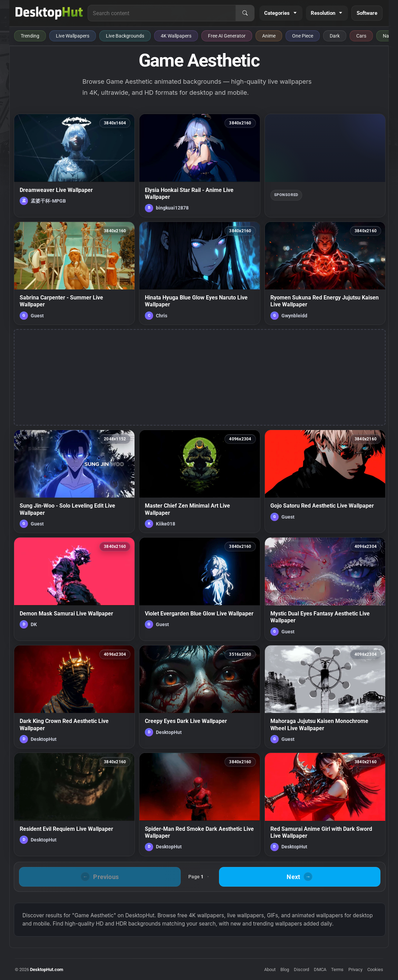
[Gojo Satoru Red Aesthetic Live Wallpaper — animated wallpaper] (325, 481)
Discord (301, 969)
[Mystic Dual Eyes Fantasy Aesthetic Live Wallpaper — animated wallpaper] (325, 589)
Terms (337, 969)
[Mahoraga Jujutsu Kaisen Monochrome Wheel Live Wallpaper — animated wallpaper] (325, 697)
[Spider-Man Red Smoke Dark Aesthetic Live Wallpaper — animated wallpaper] (200, 804)
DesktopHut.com (47, 969)
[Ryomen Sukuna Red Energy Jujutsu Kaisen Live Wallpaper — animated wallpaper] (325, 273)
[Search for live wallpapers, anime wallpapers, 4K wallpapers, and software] (162, 13)
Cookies (375, 969)
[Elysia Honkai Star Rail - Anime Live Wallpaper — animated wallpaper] (200, 165)
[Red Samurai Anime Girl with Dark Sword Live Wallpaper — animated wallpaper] (325, 804)
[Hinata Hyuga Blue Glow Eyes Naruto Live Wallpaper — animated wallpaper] (200, 273)
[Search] (245, 13)
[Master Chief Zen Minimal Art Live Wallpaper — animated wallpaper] (200, 481)
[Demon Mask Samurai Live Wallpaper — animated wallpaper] (74, 589)
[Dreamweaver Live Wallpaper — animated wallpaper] (74, 165)
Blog (285, 969)
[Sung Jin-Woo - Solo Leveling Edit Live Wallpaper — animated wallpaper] (74, 481)
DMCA (320, 969)
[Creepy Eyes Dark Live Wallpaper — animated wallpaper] (200, 697)
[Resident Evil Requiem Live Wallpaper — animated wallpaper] (74, 804)
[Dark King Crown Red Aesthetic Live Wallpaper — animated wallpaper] (74, 697)
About (270, 969)
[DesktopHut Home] (49, 13)
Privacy (355, 969)
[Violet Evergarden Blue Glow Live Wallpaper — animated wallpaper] (200, 589)
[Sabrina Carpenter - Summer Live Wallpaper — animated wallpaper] (74, 273)
